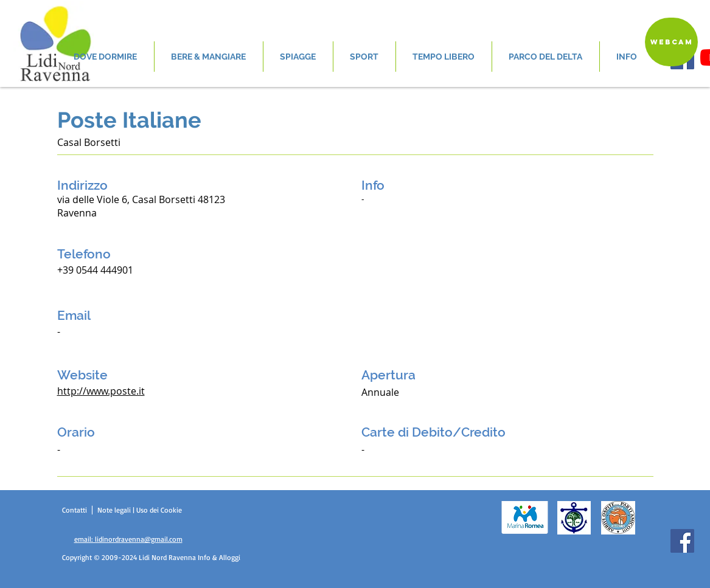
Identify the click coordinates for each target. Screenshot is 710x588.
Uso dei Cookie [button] (159, 510)
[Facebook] (682, 541)
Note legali (115, 510)
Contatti (76, 510)
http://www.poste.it (101, 391)
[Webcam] (671, 42)
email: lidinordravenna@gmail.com (128, 539)
